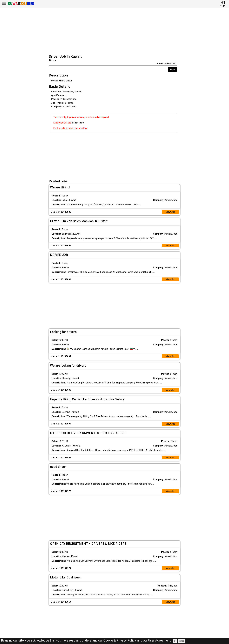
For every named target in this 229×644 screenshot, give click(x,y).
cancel (181, 641)
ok (175, 641)
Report (172, 69)
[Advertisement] (115, 32)
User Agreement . (160, 640)
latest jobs (78, 123)
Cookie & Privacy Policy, (120, 640)
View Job (170, 212)
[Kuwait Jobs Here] (21, 5)
